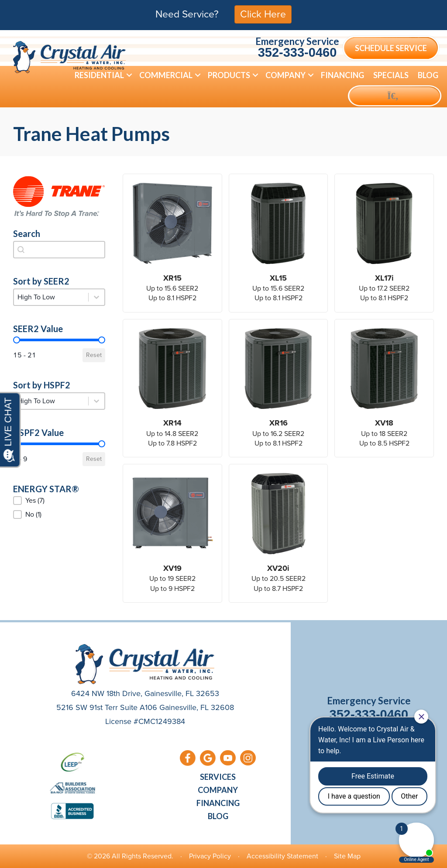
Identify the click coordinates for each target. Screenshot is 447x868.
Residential (99, 75)
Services (218, 777)
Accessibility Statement (282, 856)
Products (229, 75)
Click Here (263, 14)
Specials (391, 75)
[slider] (17, 340)
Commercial (166, 75)
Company (285, 75)
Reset (94, 355)
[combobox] (59, 250)
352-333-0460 (297, 52)
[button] (129, 75)
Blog (428, 75)
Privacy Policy (210, 856)
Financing (342, 75)
